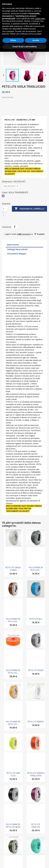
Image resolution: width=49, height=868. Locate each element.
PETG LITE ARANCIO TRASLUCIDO (36, 774)
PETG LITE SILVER (36, 670)
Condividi (15, 227)
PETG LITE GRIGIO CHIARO (13, 569)
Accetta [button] (36, 40)
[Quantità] (5, 209)
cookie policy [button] (40, 19)
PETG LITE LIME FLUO (13, 774)
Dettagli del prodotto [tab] (18, 249)
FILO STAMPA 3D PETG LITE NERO (13, 826)
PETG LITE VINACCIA (36, 826)
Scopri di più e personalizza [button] (24, 47)
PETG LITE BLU (36, 619)
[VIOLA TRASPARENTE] (4, 197)
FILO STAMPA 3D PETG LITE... (36, 569)
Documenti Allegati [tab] (17, 254)
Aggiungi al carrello (29, 209)
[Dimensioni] (11, 186)
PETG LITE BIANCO (36, 722)
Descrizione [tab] (13, 245)
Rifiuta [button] (13, 40)
